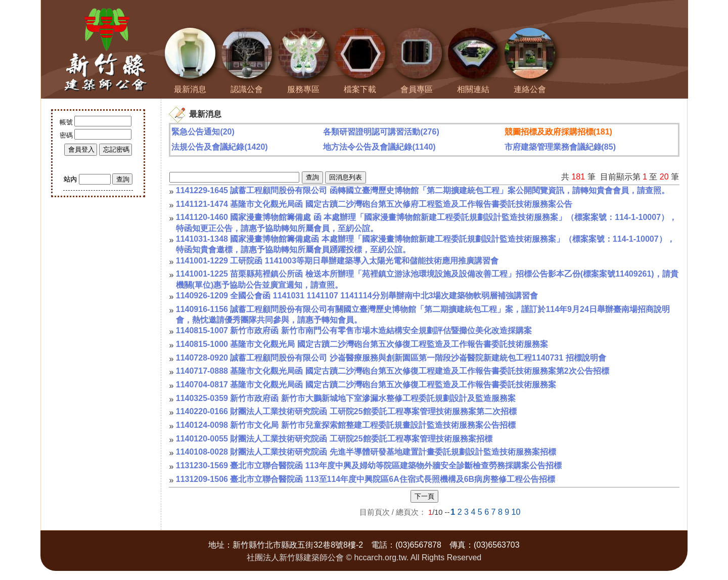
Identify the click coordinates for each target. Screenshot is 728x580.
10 (516, 512)
